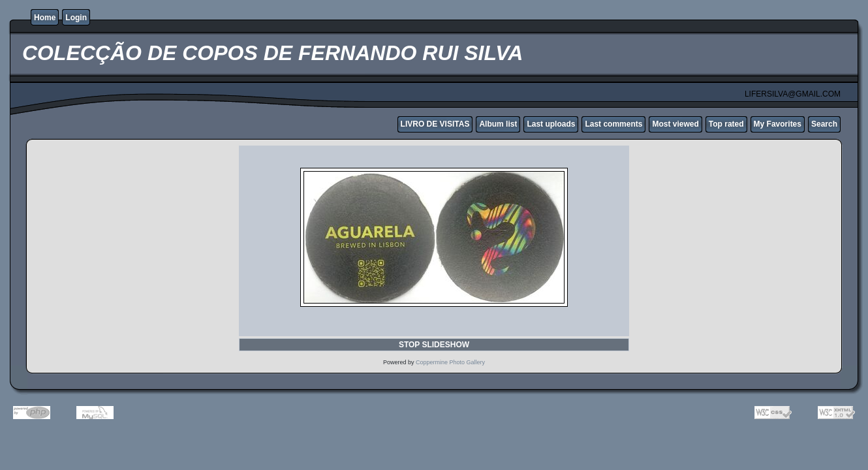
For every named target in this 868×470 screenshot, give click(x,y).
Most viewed (675, 124)
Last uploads (551, 124)
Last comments (613, 124)
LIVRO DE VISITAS (435, 124)
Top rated (726, 124)
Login (76, 18)
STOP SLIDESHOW (434, 345)
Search (824, 124)
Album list (498, 124)
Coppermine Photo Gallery (450, 362)
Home (45, 18)
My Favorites (778, 124)
